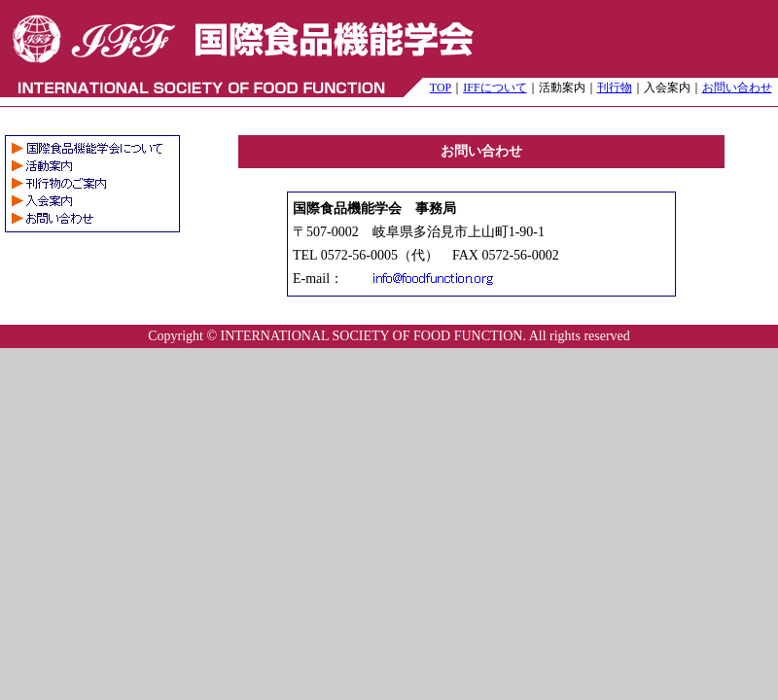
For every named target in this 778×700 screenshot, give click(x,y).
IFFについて (495, 87)
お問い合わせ (737, 87)
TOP (441, 87)
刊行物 (615, 87)
